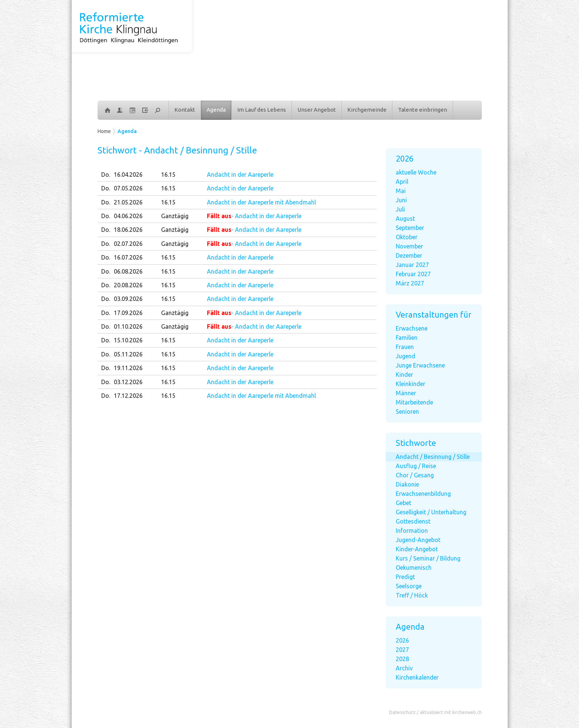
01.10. (128, 326)
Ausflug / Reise (416, 466)
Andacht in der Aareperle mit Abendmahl (261, 202)
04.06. (128, 216)
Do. (106, 175)
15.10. (128, 340)
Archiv (404, 668)
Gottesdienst (413, 521)
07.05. (128, 188)
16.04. (128, 175)
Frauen (405, 347)
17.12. (128, 396)
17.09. (128, 313)
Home (104, 131)
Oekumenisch (414, 568)
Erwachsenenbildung (423, 494)
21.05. (128, 202)
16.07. (128, 257)
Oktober (407, 237)
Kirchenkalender (417, 677)
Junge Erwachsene (420, 365)
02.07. (128, 244)
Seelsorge (409, 586)
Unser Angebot (317, 110)
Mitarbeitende (414, 402)
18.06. (128, 230)
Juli (400, 209)
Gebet (403, 503)
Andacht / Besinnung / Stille (433, 457)
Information (412, 531)
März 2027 (410, 283)
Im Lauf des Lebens (262, 110)
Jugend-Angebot (418, 540)
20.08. (128, 285)
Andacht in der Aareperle (240, 175)
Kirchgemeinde (367, 110)
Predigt (405, 577)
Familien (407, 338)
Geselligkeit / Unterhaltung (431, 512)
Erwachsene (412, 328)
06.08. (128, 271)
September (410, 228)
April (402, 182)
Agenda (216, 110)
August (405, 219)
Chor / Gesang (415, 475)
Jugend (406, 356)
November (409, 246)
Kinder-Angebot (417, 549)
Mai (401, 191)
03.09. (128, 299)
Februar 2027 (413, 274)
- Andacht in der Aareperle (254, 216)
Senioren (407, 412)
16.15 (168, 175)
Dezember (409, 255)
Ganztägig (175, 216)
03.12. (128, 382)
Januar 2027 (412, 265)
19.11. (128, 368)
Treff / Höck (412, 595)
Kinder (404, 375)
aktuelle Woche (416, 172)
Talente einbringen (423, 110)
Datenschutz (402, 712)
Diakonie (407, 484)
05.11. (128, 354)
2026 (402, 640)
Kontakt (185, 110)
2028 (402, 659)
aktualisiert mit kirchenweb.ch (451, 712)
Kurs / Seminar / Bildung (428, 558)
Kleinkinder (411, 384)
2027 (402, 650)
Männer (406, 393)
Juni (401, 200)
